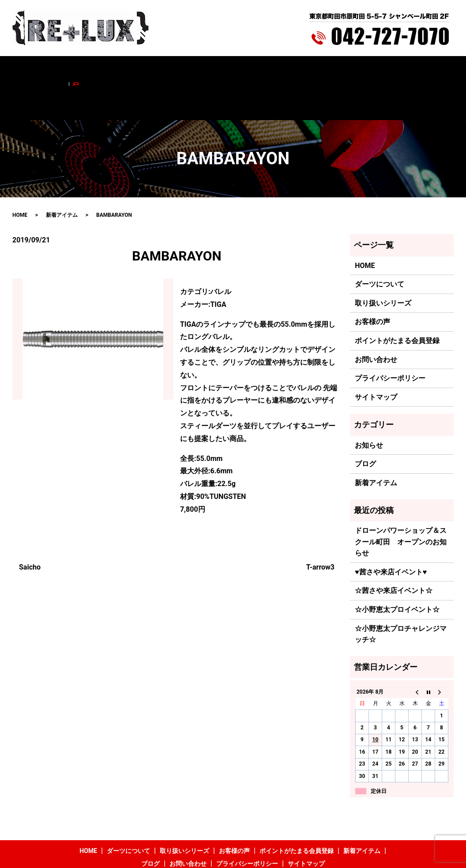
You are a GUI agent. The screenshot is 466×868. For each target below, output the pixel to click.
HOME (51, 69)
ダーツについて (90, 69)
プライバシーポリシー (390, 342)
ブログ (356, 69)
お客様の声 (194, 69)
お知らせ (369, 408)
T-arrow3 (320, 530)
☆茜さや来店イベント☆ (394, 554)
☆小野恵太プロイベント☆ (397, 572)
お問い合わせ (392, 69)
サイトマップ (376, 360)
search (426, 69)
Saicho (30, 530)
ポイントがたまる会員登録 (255, 69)
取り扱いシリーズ (145, 69)
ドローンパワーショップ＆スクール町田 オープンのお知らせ (401, 505)
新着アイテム (319, 69)
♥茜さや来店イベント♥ (391, 535)
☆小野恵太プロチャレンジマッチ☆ (401, 597)
